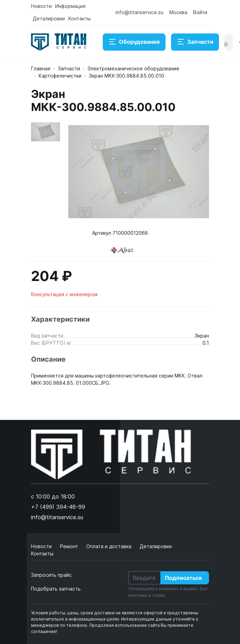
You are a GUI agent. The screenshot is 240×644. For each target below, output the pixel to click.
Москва (178, 12)
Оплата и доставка (109, 546)
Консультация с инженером (64, 294)
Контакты (79, 18)
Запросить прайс (51, 575)
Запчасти (195, 42)
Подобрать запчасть (56, 589)
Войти (200, 12)
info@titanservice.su (139, 12)
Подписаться (183, 578)
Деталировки (49, 18)
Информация (70, 6)
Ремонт (70, 546)
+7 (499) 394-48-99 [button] (58, 507)
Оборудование (134, 42)
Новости (41, 6)
